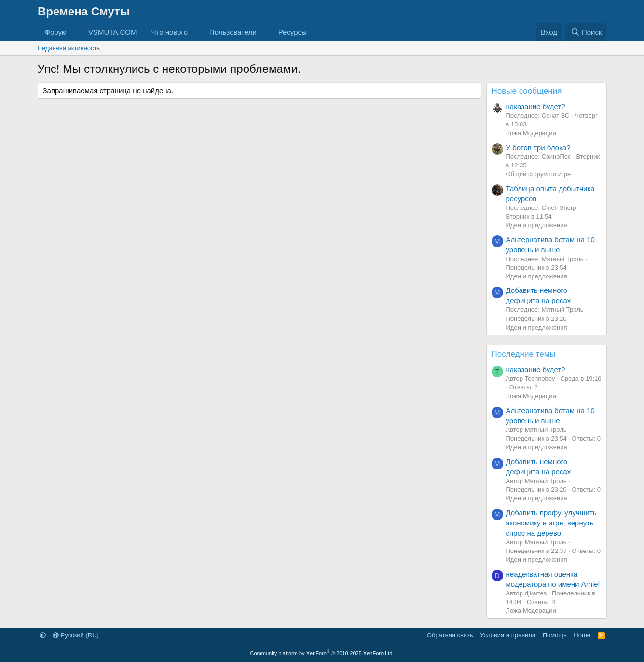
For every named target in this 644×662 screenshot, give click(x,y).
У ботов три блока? (538, 147)
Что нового (170, 32)
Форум (56, 32)
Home (582, 635)
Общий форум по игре (539, 174)
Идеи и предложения (537, 225)
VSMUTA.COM (113, 32)
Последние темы (524, 354)
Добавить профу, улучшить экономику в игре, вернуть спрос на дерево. (551, 523)
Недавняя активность (69, 48)
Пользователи (233, 32)
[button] (74, 32)
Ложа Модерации (531, 133)
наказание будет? (536, 106)
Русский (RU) (76, 635)
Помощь (555, 635)
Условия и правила (508, 635)
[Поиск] (586, 32)
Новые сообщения (527, 91)
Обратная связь (450, 635)
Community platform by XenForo (322, 653)
